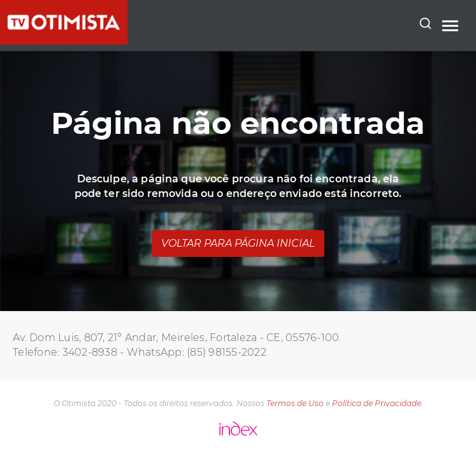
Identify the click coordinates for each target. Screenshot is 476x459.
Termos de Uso (295, 403)
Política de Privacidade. (378, 403)
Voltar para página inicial (238, 243)
